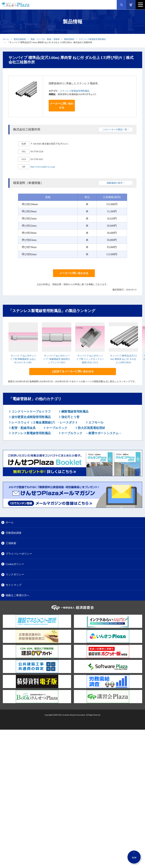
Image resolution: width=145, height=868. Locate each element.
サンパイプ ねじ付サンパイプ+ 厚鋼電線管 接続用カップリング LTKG (57, 359)
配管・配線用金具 (23, 428)
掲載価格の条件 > (116, 183)
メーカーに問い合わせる (62, 106)
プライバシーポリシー (19, 554)
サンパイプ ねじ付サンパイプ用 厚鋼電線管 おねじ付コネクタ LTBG (23, 359)
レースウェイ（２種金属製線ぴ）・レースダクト (44, 422)
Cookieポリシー (15, 564)
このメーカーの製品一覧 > (116, 129)
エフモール (96, 422)
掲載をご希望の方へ (18, 595)
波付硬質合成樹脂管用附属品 (31, 417)
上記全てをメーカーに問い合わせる (73, 371)
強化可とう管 (70, 417)
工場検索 (11, 543)
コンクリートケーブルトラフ (31, 412)
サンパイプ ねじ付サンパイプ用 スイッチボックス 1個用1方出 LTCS (90, 359)
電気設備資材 (20, 39)
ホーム (6, 39)
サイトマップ (14, 585)
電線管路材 (69, 39)
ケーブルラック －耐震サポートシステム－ (91, 433)
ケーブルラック (56, 428)
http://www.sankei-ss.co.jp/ (43, 167)
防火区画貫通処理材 (91, 428)
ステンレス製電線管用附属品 (92, 39)
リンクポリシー (15, 574)
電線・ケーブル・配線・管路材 (45, 39)
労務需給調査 (14, 533)
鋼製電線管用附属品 (74, 412)
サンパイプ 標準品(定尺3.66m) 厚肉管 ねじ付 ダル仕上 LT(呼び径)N (123, 359)
